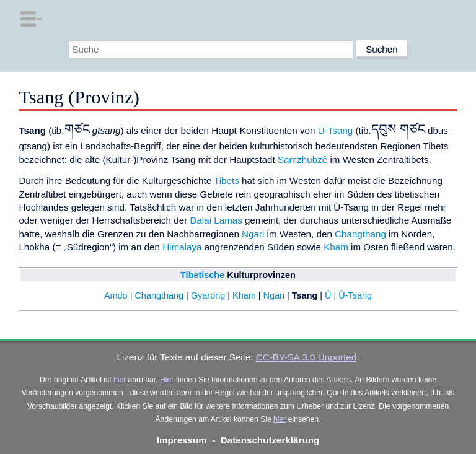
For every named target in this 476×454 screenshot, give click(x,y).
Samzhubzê (302, 159)
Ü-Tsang (336, 130)
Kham (336, 247)
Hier (167, 380)
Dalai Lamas (216, 220)
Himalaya (182, 247)
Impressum (182, 440)
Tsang (305, 295)
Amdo (116, 295)
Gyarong (208, 295)
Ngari (253, 234)
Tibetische (202, 275)
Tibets (227, 181)
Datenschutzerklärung (270, 440)
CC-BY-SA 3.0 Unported (306, 357)
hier (120, 380)
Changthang (360, 234)
